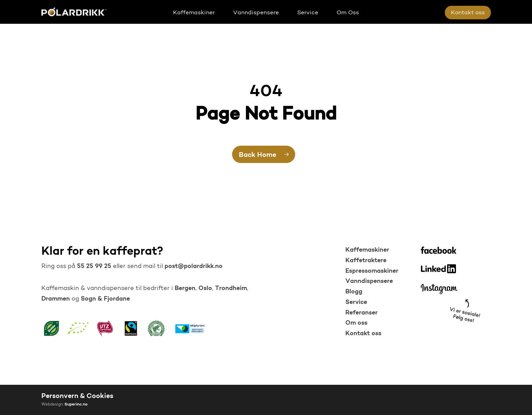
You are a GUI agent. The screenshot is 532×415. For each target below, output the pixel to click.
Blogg (354, 292)
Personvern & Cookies (77, 396)
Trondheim (231, 288)
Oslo (205, 288)
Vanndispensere (369, 281)
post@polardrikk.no (194, 266)
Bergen (185, 288)
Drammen (56, 299)
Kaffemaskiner (367, 250)
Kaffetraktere (366, 261)
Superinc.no (76, 404)
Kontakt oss (363, 334)
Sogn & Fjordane (105, 299)
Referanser (362, 313)
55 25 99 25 (93, 266)
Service (356, 302)
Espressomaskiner (372, 271)
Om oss (356, 323)
